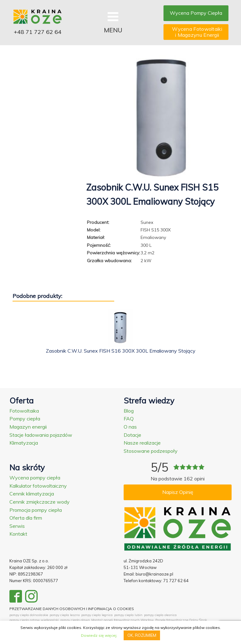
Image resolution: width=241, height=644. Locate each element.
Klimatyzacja (24, 443)
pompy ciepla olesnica (160, 615)
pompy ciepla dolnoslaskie (29, 615)
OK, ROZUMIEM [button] (142, 635)
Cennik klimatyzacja (32, 494)
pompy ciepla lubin (128, 615)
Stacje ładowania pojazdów (41, 435)
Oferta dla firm (26, 518)
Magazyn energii (28, 427)
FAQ (129, 419)
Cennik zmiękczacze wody (40, 502)
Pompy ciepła (25, 419)
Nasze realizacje (142, 443)
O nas (130, 427)
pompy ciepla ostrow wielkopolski (34, 620)
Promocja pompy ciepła (36, 510)
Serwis (17, 526)
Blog (129, 411)
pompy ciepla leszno (65, 615)
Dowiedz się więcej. (99, 635)
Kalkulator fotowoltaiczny (38, 486)
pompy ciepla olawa (75, 620)
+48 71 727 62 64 (38, 32)
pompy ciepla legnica (97, 615)
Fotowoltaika (24, 411)
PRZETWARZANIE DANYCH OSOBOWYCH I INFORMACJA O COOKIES (72, 609)
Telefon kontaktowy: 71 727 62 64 (156, 581)
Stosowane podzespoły (151, 451)
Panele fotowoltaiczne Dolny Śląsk (181, 620)
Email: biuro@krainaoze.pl (148, 574)
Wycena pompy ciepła (35, 478)
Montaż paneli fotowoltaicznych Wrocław (123, 620)
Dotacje (132, 435)
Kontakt (18, 534)
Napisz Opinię (178, 492)
